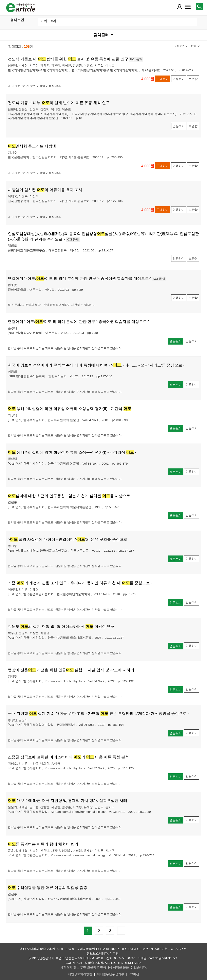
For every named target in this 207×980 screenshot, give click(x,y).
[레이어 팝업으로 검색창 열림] (199, 7)
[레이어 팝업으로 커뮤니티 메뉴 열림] (188, 7)
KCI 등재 (136, 59)
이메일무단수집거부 (110, 974)
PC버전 (134, 974)
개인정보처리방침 (80, 974)
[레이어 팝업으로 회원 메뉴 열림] (180, 7)
